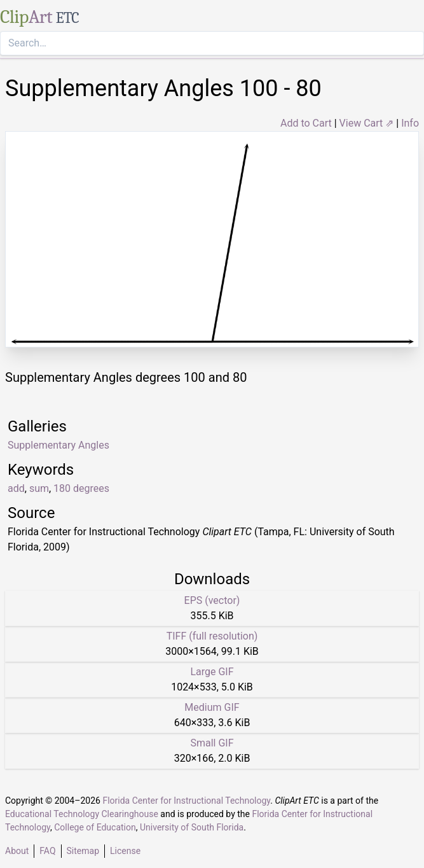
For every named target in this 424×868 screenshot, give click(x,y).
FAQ (47, 851)
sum (39, 488)
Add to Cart (306, 123)
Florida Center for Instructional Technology (186, 801)
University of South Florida (192, 827)
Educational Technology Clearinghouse (82, 814)
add (16, 488)
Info (410, 123)
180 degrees (81, 488)
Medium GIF (212, 707)
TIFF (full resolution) (212, 636)
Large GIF (212, 672)
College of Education (95, 827)
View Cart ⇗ (367, 123)
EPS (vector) (212, 600)
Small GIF (212, 743)
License (125, 851)
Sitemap (83, 851)
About (17, 851)
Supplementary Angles (58, 445)
